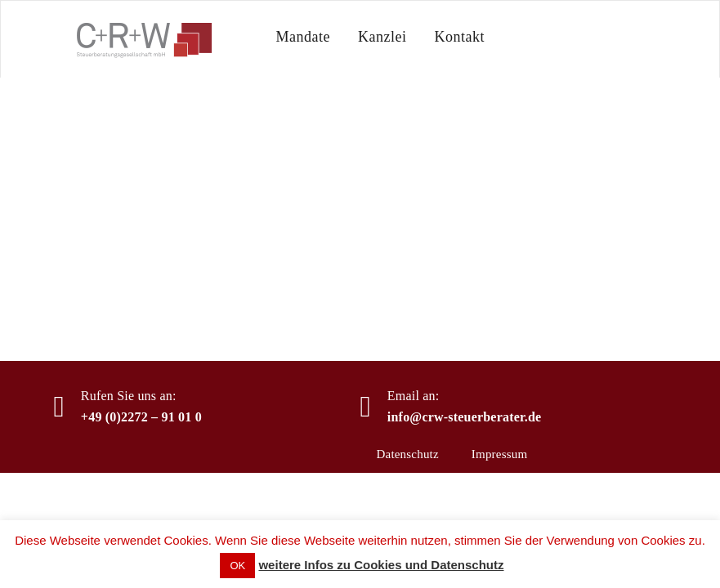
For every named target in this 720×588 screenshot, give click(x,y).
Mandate (303, 37)
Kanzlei (382, 37)
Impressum (499, 454)
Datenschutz (408, 454)
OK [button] (237, 566)
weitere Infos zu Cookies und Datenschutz (381, 565)
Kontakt (459, 37)
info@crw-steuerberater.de (465, 417)
